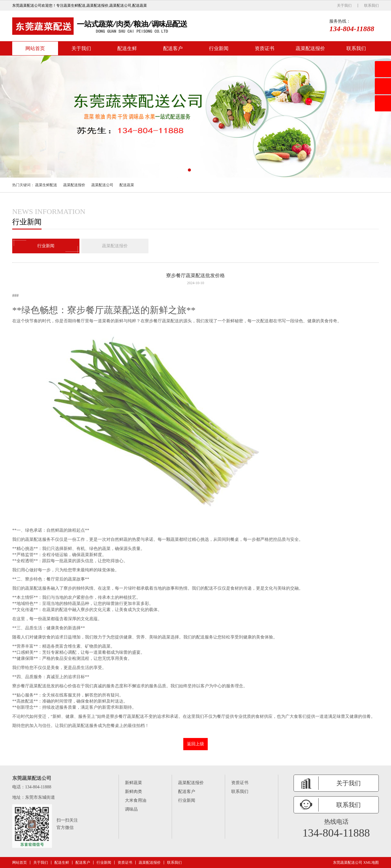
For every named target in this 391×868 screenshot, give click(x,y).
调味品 (131, 809)
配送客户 (173, 48)
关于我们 (344, 5)
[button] (189, 170)
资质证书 (265, 48)
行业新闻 (219, 48)
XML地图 (371, 863)
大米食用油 (136, 800)
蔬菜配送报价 (310, 48)
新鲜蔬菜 (133, 783)
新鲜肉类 (133, 792)
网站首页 (35, 48)
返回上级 (195, 744)
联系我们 (371, 5)
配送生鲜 (127, 48)
